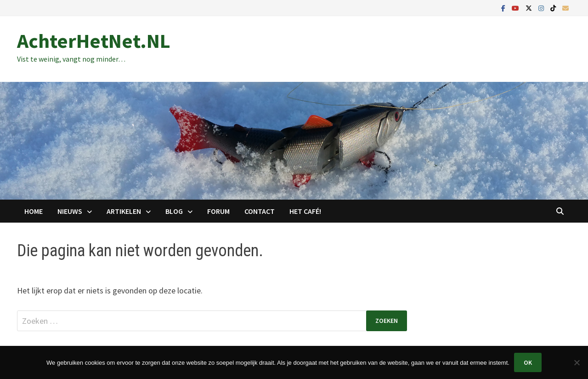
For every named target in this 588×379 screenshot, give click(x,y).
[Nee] (577, 362)
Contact (260, 211)
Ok (528, 362)
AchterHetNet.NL (94, 41)
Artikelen (124, 211)
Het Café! (305, 211)
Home (34, 211)
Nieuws (70, 211)
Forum (218, 211)
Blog (174, 211)
